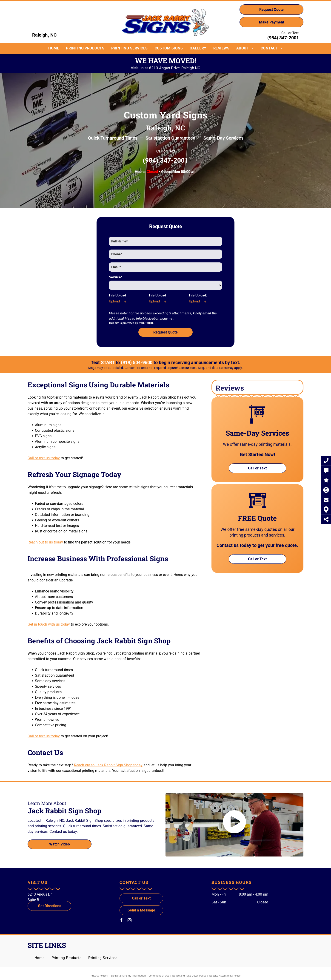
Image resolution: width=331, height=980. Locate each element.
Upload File (118, 301)
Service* (116, 277)
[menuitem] (54, 48)
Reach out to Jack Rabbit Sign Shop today (108, 765)
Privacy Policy (98, 976)
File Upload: (198, 295)
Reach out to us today (45, 542)
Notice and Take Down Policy (189, 976)
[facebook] (121, 921)
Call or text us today (44, 458)
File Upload (117, 295)
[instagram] (130, 921)
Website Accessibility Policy (225, 976)
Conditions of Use (159, 976)
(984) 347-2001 (283, 38)
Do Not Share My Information (129, 976)
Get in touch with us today (49, 624)
